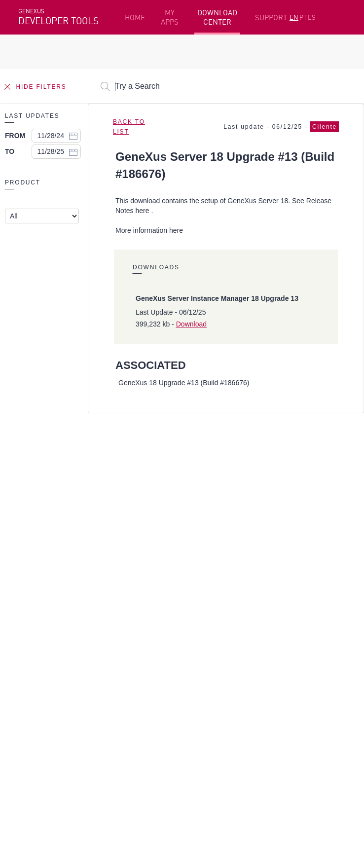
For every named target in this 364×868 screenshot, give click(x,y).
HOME (135, 18)
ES (312, 17)
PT (303, 17)
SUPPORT (271, 18)
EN (294, 17)
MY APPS (170, 17)
